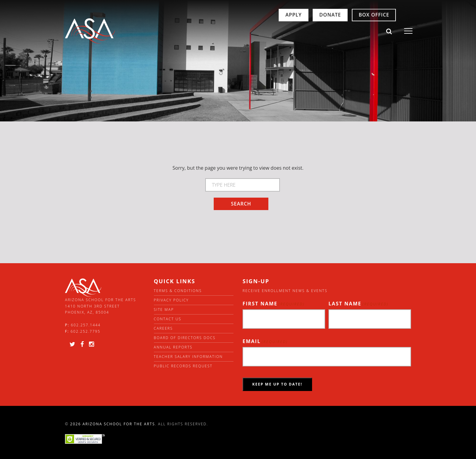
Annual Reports (173, 347)
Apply (269, 31)
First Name (274, 304)
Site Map (164, 309)
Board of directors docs (185, 338)
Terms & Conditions (178, 291)
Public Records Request (183, 366)
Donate (306, 31)
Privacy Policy (171, 300)
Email (265, 341)
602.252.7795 (85, 331)
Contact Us (168, 319)
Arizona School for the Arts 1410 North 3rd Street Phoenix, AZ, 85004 (100, 306)
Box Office (350, 31)
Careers (163, 328)
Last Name (359, 304)
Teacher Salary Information (189, 357)
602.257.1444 (86, 325)
